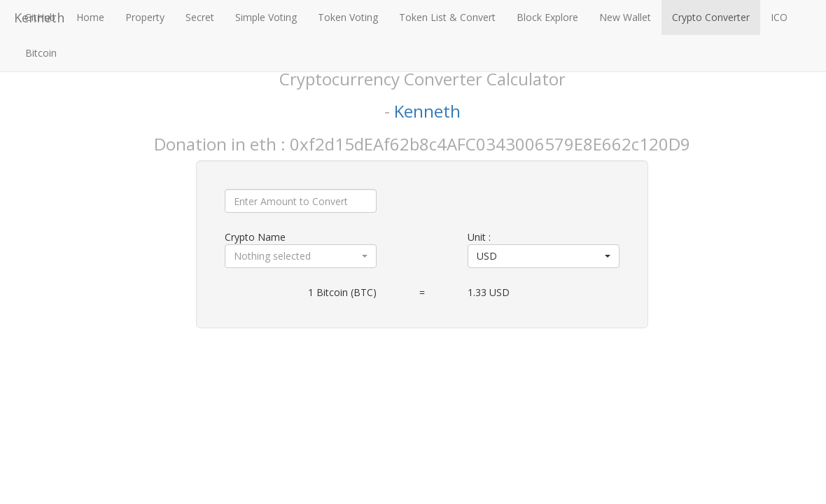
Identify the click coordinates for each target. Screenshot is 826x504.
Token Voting (348, 17)
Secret (200, 17)
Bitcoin (41, 53)
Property (145, 17)
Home (90, 17)
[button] (301, 256)
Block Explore (547, 17)
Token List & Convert (447, 17)
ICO (779, 17)
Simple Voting (266, 17)
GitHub (40, 17)
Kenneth (427, 111)
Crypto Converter (711, 17)
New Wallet (625, 17)
